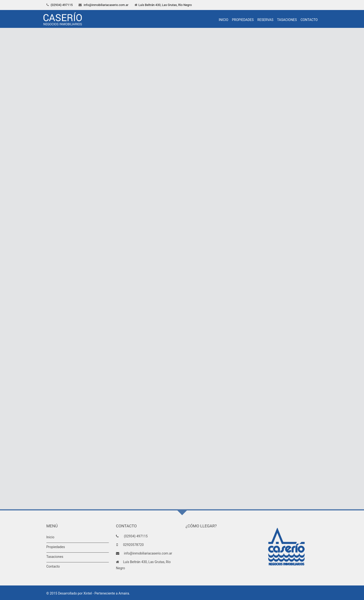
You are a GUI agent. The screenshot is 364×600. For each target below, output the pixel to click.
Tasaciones (287, 20)
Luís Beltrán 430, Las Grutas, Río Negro (165, 5)
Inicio (224, 20)
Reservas (265, 20)
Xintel (88, 593)
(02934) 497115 (61, 5)
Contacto (309, 20)
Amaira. (124, 593)
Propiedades (243, 20)
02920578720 (133, 545)
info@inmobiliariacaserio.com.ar (106, 5)
